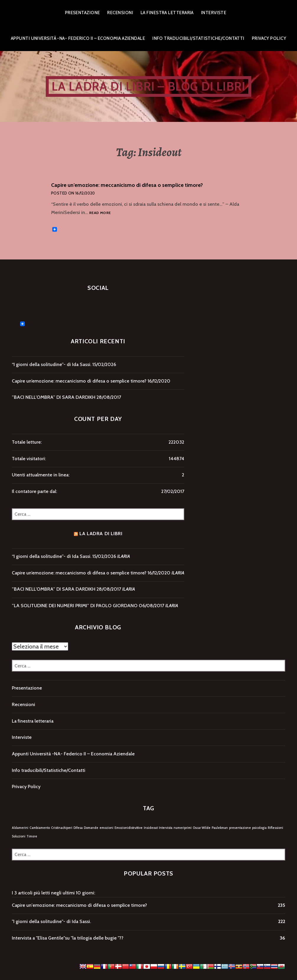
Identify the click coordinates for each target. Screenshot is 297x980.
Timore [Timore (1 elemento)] (32, 836)
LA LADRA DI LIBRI (101, 534)
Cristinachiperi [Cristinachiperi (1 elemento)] (62, 828)
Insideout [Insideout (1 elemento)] (151, 828)
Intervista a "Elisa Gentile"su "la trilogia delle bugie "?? (68, 938)
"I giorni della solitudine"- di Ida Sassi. (51, 921)
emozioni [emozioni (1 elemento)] (106, 828)
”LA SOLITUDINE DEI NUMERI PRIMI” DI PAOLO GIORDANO (75, 606)
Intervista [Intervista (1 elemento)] (166, 828)
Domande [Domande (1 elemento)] (91, 828)
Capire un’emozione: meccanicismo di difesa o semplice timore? (127, 185)
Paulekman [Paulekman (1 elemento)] (220, 828)
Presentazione (83, 13)
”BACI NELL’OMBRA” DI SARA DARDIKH (54, 397)
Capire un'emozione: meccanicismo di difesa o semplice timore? (79, 905)
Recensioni (120, 13)
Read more (100, 213)
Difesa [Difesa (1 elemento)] (78, 828)
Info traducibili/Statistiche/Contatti (198, 38)
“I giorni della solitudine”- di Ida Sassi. (52, 364)
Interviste (214, 13)
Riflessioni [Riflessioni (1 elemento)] (275, 828)
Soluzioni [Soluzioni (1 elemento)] (19, 836)
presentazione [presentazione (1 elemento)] (240, 828)
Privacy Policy (269, 38)
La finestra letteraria (167, 13)
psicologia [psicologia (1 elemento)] (259, 828)
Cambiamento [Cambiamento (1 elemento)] (40, 828)
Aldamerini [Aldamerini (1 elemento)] (20, 828)
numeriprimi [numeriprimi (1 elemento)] (183, 828)
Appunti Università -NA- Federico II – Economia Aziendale (78, 38)
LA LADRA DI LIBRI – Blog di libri (149, 86)
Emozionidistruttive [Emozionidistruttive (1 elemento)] (129, 828)
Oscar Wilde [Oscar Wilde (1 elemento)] (202, 828)
